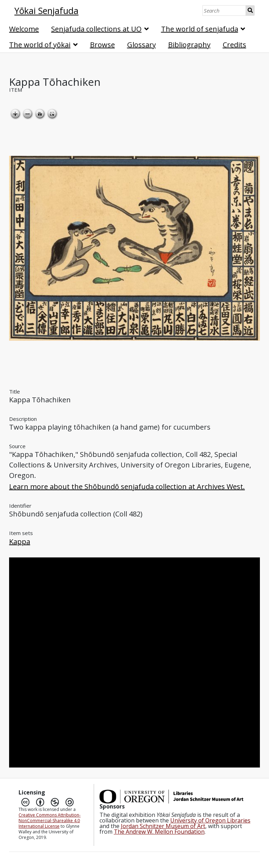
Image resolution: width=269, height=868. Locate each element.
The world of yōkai (40, 45)
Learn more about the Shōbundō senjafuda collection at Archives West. (127, 487)
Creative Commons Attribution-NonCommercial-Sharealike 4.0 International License (50, 821)
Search (250, 11)
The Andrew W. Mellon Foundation (159, 832)
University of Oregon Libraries (210, 820)
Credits (234, 45)
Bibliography (189, 45)
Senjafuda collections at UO (96, 29)
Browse (102, 45)
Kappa (20, 541)
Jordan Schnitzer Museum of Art (163, 826)
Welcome (24, 29)
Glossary (142, 45)
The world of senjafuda (200, 29)
